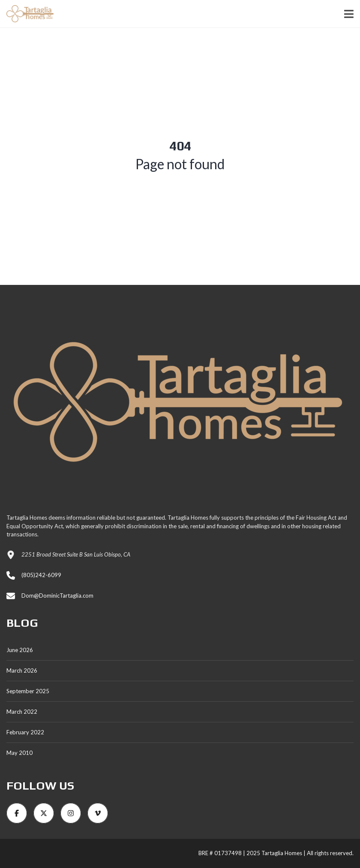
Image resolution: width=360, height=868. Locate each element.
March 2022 (22, 712)
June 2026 (20, 650)
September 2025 (28, 691)
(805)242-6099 (41, 575)
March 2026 (22, 670)
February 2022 (25, 732)
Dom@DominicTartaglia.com (57, 596)
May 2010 (19, 753)
